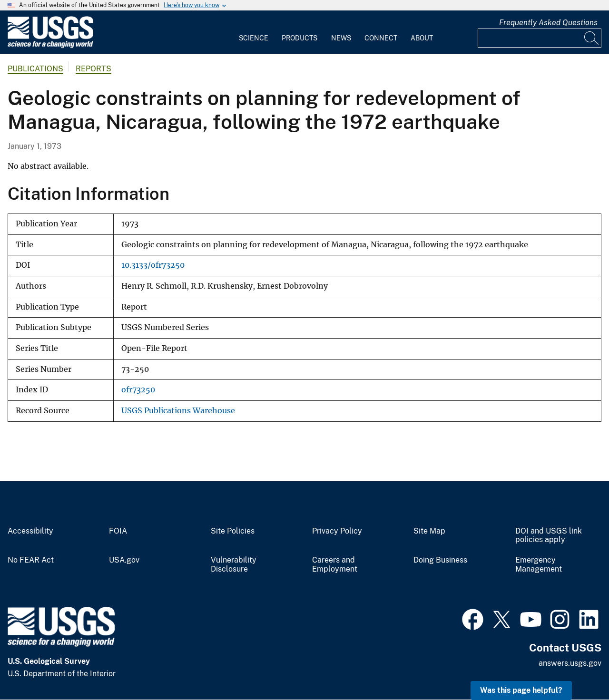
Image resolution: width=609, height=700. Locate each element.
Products (300, 38)
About (422, 38)
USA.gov (124, 560)
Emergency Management (539, 565)
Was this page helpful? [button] (521, 690)
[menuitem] (254, 32)
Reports (93, 69)
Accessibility (30, 531)
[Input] (540, 38)
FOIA (118, 531)
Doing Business (440, 560)
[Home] (50, 46)
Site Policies (233, 531)
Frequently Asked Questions (548, 23)
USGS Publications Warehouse (178, 411)
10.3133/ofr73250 (153, 265)
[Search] (592, 38)
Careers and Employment (335, 565)
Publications (35, 69)
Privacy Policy (337, 531)
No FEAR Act (31, 560)
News (341, 38)
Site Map (429, 531)
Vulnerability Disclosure (234, 565)
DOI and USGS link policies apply (549, 536)
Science (254, 38)
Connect (381, 38)
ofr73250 (138, 390)
